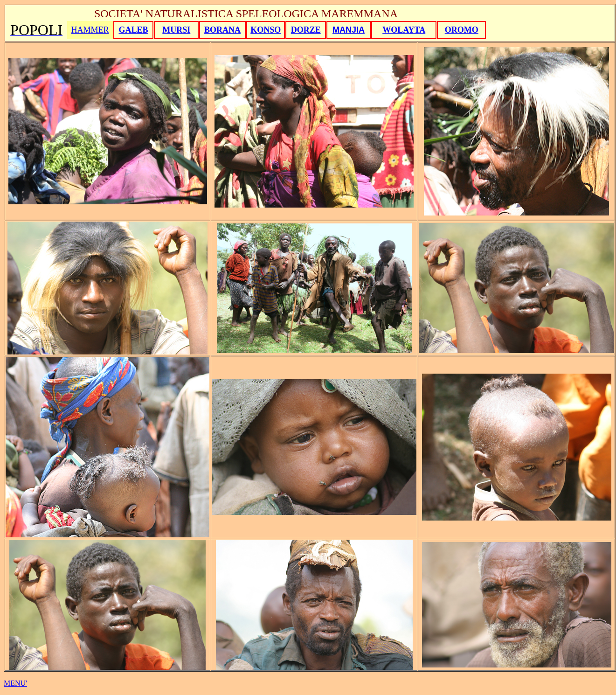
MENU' (15, 683)
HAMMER (90, 30)
